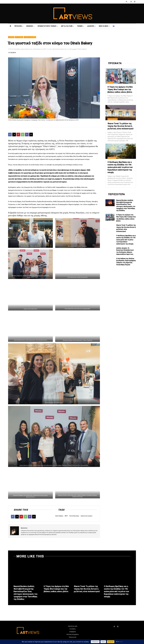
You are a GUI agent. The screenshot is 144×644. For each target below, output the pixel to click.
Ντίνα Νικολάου (74, 516)
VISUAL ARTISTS (113, 119)
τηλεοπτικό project (86, 516)
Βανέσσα (24, 528)
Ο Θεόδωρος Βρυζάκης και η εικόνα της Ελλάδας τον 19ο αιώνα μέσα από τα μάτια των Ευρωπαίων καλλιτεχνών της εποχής (120, 167)
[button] (127, 2)
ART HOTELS (19, 37)
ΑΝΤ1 (66, 516)
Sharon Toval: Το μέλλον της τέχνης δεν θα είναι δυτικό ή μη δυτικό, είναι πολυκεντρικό (120, 126)
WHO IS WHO (112, 158)
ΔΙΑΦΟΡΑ (11, 37)
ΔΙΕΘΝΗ (110, 83)
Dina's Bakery (59, 516)
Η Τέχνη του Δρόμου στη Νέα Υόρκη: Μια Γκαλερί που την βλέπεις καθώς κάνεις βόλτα (120, 89)
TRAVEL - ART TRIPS (30, 37)
